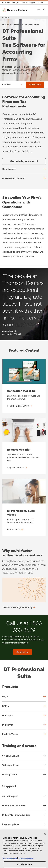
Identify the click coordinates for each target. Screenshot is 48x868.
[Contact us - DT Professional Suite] (22, 652)
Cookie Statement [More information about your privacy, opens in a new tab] (10, 858)
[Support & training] (32, 3)
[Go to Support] (24, 169)
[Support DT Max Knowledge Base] (24, 806)
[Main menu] (39, 10)
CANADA (6, 17)
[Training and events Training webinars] (24, 765)
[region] (24, 849)
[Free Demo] (35, 85)
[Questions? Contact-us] (24, 178)
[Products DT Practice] (24, 716)
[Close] (45, 834)
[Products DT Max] (24, 706)
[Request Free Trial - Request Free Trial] (24, 446)
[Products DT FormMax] (24, 725)
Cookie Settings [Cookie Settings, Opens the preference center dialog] (25, 864)
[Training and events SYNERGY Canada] (24, 756)
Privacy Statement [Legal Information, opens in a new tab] (26, 858)
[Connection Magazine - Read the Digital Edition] (24, 386)
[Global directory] (7, 3)
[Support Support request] (24, 796)
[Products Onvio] (24, 697)
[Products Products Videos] (24, 734)
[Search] (44, 10)
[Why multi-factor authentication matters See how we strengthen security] (19, 607)
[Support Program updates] (24, 824)
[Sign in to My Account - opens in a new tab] (24, 161)
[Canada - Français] (16, 3)
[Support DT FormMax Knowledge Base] (24, 815)
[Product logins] (24, 3)
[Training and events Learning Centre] (24, 775)
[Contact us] (41, 3)
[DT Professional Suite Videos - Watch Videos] (24, 507)
